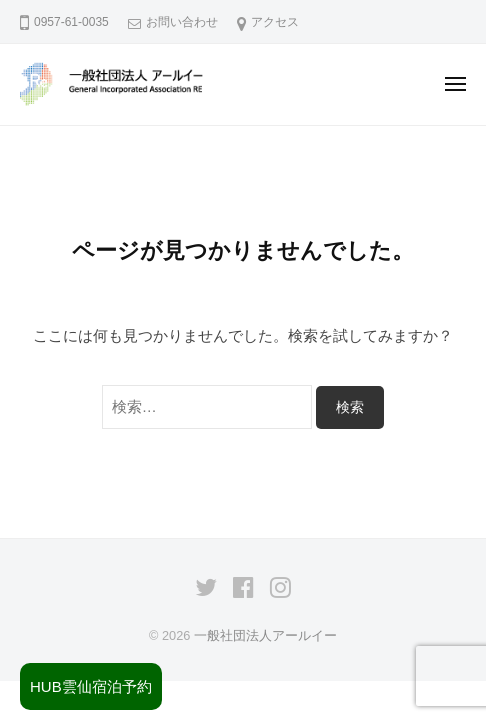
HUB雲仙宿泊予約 (91, 686)
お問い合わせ (182, 22)
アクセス (275, 22)
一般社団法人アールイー (265, 635)
